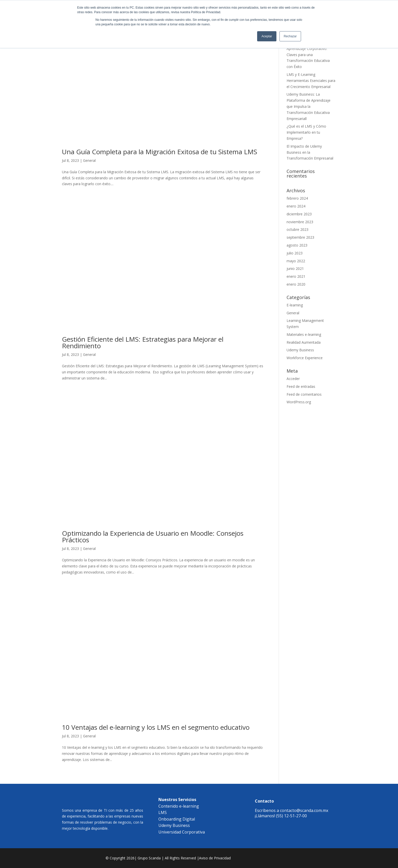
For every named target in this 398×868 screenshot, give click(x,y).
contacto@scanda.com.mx (304, 810)
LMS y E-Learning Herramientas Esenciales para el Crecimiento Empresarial (311, 81)
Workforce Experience (305, 358)
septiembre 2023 (300, 237)
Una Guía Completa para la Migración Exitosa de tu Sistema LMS (160, 152)
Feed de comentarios (304, 394)
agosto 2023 (297, 245)
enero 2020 (296, 284)
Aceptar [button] (267, 36)
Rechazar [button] (290, 36)
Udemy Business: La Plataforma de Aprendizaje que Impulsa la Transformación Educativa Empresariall (309, 106)
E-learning (295, 305)
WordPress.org (299, 402)
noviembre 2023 (300, 222)
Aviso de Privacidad (215, 858)
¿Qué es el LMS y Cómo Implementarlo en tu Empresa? (306, 132)
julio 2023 (295, 253)
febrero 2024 (297, 198)
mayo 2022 (296, 261)
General (89, 160)
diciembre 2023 (299, 214)
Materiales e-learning (304, 334)
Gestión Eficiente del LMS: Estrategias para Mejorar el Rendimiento (143, 342)
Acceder (293, 379)
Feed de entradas (301, 386)
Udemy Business (300, 350)
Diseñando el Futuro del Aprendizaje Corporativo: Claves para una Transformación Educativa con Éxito (308, 55)
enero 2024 (296, 206)
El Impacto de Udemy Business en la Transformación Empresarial (310, 152)
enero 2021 (296, 276)
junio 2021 (295, 268)
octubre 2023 (297, 229)
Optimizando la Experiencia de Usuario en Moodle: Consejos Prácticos (153, 536)
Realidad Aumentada (304, 342)
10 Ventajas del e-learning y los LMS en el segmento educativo (156, 727)
